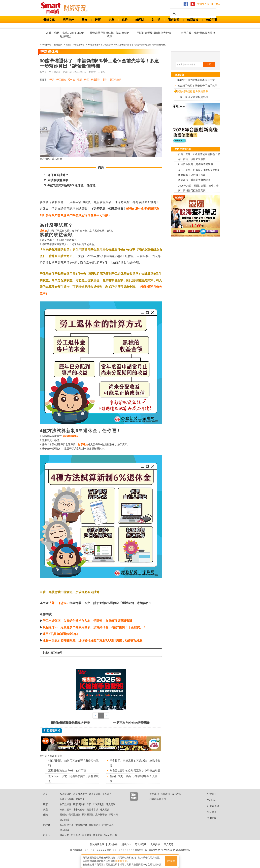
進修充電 (98, 839)
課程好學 (174, 20)
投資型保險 (88, 819)
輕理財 (140, 20)
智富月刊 (209, 798)
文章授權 (155, 849)
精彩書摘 (193, 20)
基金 (84, 20)
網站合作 (126, 849)
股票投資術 (79, 809)
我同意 (171, 860)
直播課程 (165, 798)
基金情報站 (65, 798)
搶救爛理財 (81, 829)
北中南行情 (79, 814)
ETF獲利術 (99, 809)
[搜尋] (193, 13)
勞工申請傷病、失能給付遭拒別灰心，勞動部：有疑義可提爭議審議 (87, 621)
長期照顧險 (74, 819)
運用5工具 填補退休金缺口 (60, 634)
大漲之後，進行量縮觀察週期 (198, 33)
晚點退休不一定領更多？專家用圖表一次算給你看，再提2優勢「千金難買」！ (94, 627)
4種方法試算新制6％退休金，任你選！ (73, 185)
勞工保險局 (116, 80)
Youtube (209, 804)
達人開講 (111, 809)
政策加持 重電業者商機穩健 (194, 180)
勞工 (87, 80)
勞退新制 (96, 80)
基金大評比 (95, 798)
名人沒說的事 (67, 829)
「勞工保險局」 (59, 603)
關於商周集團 (97, 849)
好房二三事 (65, 814)
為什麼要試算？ (58, 175)
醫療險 (63, 819)
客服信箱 (209, 822)
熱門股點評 (65, 809)
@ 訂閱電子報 (52, 731)
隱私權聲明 (141, 849)
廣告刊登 (113, 849)
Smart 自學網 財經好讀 (76, 8)
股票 (98, 20)
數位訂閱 (212, 20)
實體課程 (154, 798)
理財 (80, 80)
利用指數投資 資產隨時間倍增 (195, 164)
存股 (89, 809)
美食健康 (87, 839)
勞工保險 (61, 80)
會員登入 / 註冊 (205, 4)
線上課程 (176, 798)
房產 (111, 20)
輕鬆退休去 (95, 829)
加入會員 (209, 816)
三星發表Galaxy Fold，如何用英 (67, 771)
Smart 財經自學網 (52, 8)
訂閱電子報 (211, 810)
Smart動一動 (111, 839)
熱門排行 (68, 20)
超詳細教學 (70, 436)
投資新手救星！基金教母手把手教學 (197, 86)
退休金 (71, 80)
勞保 (52, 80)
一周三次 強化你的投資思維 (132, 723)
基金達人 (107, 798)
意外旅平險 (101, 819)
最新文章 (49, 20)
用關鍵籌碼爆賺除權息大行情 (154, 33)
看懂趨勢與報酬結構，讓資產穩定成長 (110, 35)
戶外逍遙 (75, 839)
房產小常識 (92, 814)
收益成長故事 (67, 803)
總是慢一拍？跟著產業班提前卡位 (196, 80)
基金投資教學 (80, 798)
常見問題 (169, 849)
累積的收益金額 (58, 180)
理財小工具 (108, 829)
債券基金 (80, 803)
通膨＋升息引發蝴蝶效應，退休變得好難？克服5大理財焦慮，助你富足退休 (93, 640)
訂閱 (209, 64)
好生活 (156, 20)
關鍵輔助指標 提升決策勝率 (193, 91)
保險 (125, 20)
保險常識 (113, 819)
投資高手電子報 (158, 803)
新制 (105, 80)
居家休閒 (64, 839)
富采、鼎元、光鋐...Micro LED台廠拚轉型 (65, 35)
